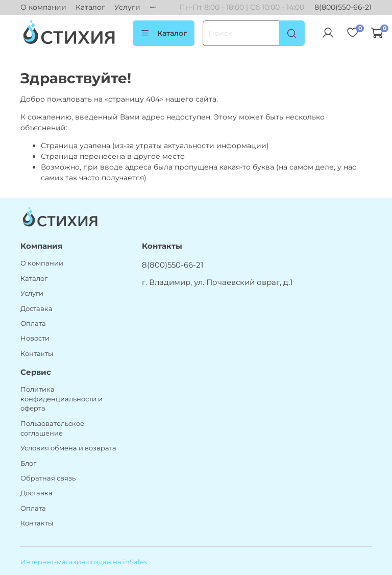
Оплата (33, 324)
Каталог (90, 7)
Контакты (37, 354)
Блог (28, 463)
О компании (43, 7)
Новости (35, 338)
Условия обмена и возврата (68, 448)
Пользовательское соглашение (52, 428)
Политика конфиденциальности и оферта (62, 399)
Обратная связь (48, 478)
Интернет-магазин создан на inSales (84, 562)
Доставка (36, 309)
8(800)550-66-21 (343, 7)
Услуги (127, 7)
